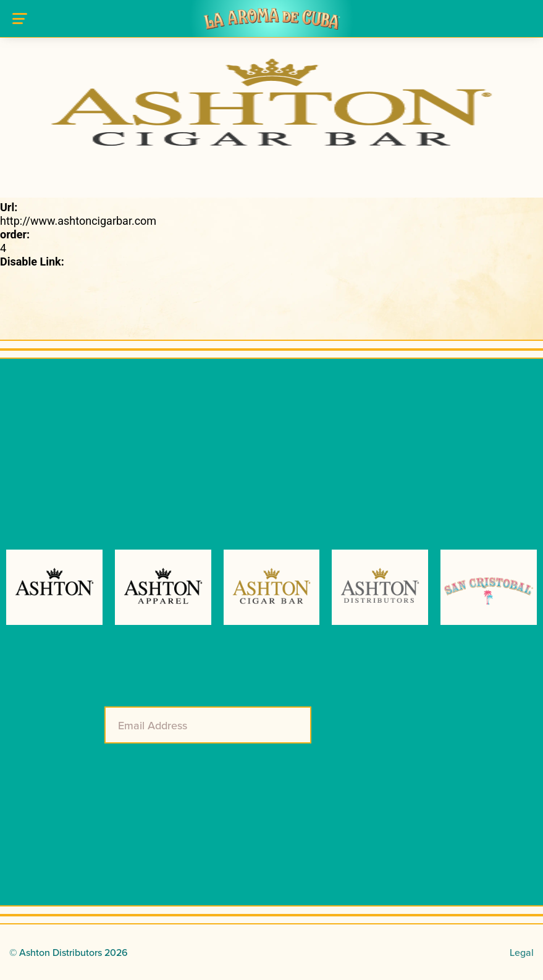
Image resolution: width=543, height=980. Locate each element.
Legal (522, 952)
